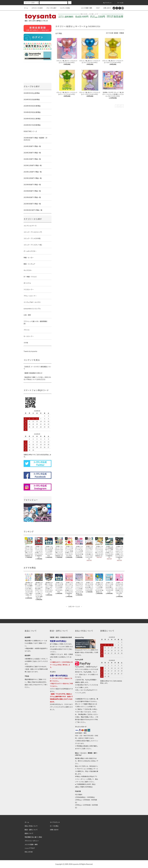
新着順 (122, 33)
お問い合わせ (106, 8)
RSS (26, 852)
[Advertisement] (74, 612)
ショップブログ (30, 848)
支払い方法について (31, 826)
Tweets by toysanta (30, 351)
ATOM (30, 852)
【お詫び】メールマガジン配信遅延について (37, 368)
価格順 (116, 33)
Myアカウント (106, 3)
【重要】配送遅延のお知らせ (33, 373)
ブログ (97, 8)
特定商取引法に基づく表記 (33, 837)
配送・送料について (31, 830)
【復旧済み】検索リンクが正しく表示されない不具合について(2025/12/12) (37, 378)
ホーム (26, 8)
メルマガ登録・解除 (85, 8)
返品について (29, 833)
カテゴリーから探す (36, 8)
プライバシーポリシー (32, 841)
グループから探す (50, 8)
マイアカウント (55, 822)
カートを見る (54, 826)
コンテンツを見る (64, 8)
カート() (119, 3)
